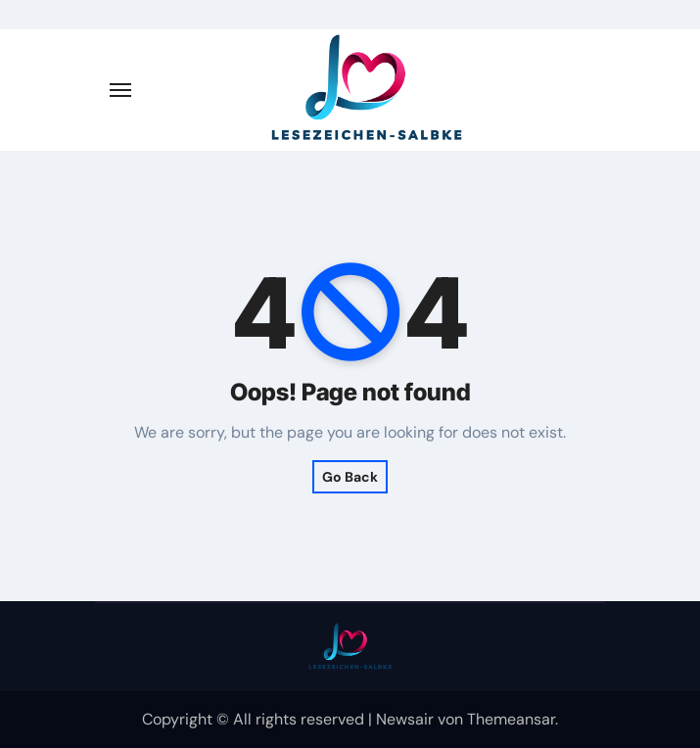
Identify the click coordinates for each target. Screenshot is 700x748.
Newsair (405, 719)
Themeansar (511, 719)
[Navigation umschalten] (120, 90)
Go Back (350, 477)
